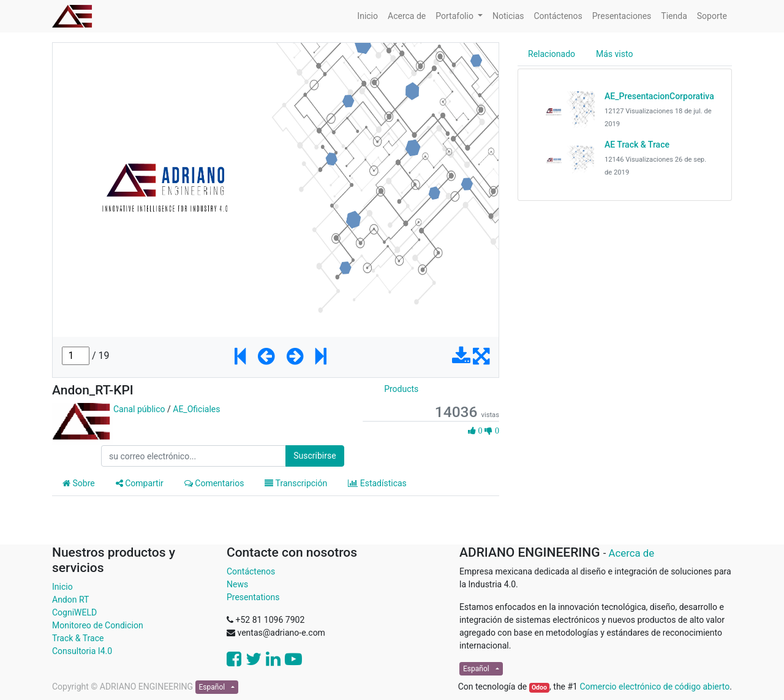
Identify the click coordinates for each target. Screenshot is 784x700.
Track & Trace (78, 638)
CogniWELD (74, 612)
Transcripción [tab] (296, 483)
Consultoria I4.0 (82, 651)
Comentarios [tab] (214, 483)
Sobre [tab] (79, 483)
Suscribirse (315, 456)
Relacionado (552, 54)
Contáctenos (251, 571)
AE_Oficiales (196, 409)
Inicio (62, 587)
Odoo (539, 687)
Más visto (614, 54)
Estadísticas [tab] (377, 483)
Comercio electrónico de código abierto (654, 687)
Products (401, 389)
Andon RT (70, 600)
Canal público (139, 409)
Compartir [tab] (140, 483)
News (237, 584)
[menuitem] (367, 16)
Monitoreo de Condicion (98, 625)
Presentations (253, 597)
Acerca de (632, 553)
